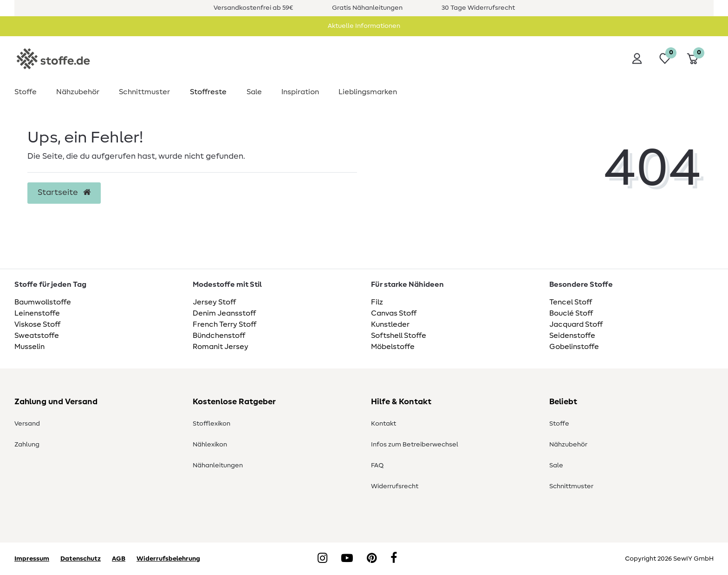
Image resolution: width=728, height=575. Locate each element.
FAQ (377, 465)
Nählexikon (210, 445)
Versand (27, 424)
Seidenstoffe (572, 336)
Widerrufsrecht (395, 486)
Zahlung (27, 445)
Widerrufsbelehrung (168, 559)
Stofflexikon (211, 424)
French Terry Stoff (224, 324)
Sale (254, 92)
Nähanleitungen (218, 465)
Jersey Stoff (214, 302)
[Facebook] (394, 559)
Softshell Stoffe (399, 336)
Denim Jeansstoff (224, 313)
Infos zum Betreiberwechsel (415, 445)
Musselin (29, 347)
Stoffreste (208, 92)
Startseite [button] (64, 193)
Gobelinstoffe (574, 347)
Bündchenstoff (219, 336)
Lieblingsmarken (368, 92)
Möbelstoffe (393, 347)
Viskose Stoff (37, 324)
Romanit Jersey (221, 347)
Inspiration (300, 92)
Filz (377, 302)
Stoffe (26, 92)
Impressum (32, 559)
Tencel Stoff (571, 302)
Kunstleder (390, 324)
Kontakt (383, 424)
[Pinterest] (372, 559)
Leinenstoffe (37, 313)
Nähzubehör (78, 92)
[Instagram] (322, 559)
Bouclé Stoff (571, 313)
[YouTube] (347, 559)
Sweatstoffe (37, 336)
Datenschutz (81, 559)
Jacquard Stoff (576, 324)
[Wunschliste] (665, 58)
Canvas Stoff (394, 313)
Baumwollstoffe (43, 302)
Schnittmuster (144, 92)
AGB (119, 559)
